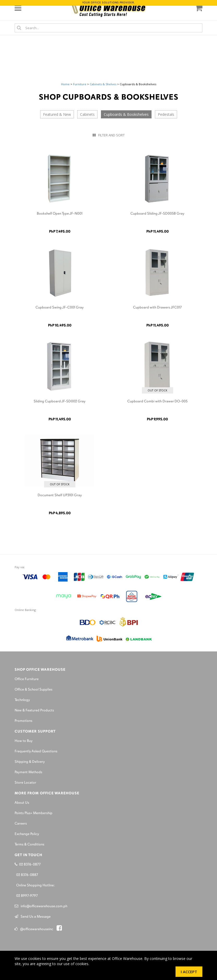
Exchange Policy (27, 834)
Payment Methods (28, 772)
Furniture (80, 84)
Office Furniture (27, 679)
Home (65, 84)
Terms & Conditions (29, 845)
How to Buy (24, 741)
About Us (22, 803)
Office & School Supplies (34, 690)
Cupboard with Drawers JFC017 (157, 308)
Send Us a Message (33, 917)
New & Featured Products (34, 710)
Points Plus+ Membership (34, 813)
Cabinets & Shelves (103, 84)
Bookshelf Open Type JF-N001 (60, 214)
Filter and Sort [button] (109, 135)
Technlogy (22, 700)
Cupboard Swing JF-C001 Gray (60, 308)
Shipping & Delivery (30, 762)
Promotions (23, 721)
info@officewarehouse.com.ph (41, 906)
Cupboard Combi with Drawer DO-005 (157, 401)
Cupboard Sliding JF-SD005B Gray (157, 214)
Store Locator (25, 783)
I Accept (189, 972)
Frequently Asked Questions (36, 751)
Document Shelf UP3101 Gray (60, 495)
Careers (21, 824)
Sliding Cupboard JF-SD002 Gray (60, 401)
